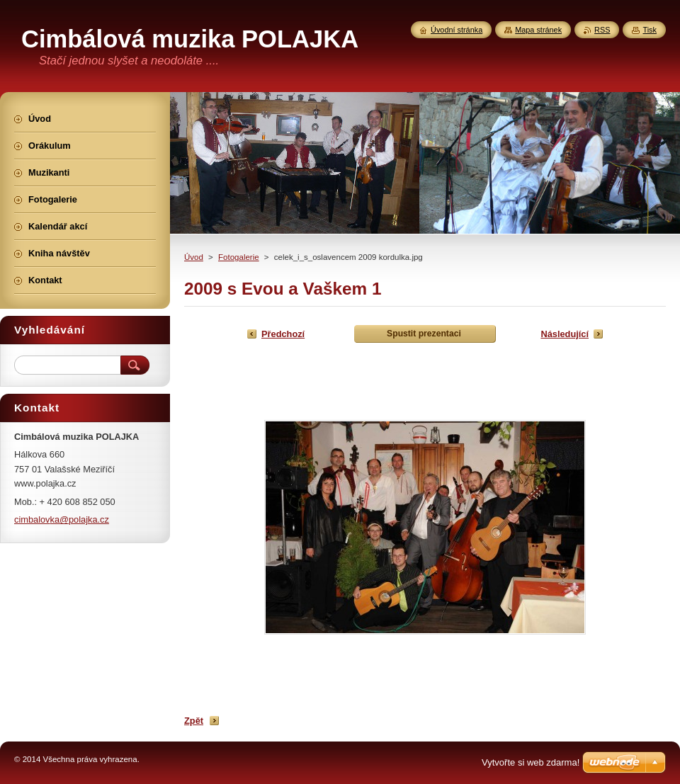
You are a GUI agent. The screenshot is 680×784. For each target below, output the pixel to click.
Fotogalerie (239, 257)
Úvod (194, 257)
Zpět (194, 721)
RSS (602, 30)
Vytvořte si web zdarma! (531, 762)
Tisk (650, 30)
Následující (565, 334)
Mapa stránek (538, 30)
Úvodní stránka (457, 30)
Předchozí (283, 334)
